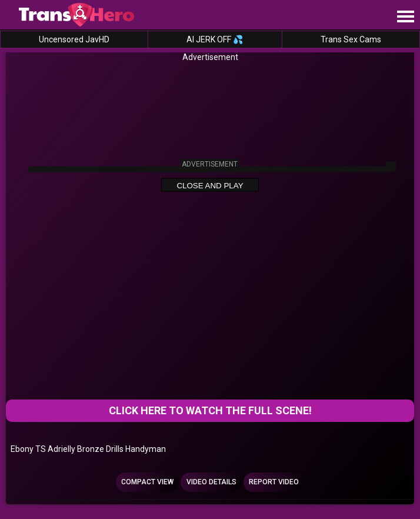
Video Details (211, 482)
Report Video (274, 482)
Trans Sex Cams (351, 39)
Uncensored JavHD (74, 39)
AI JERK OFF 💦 (215, 39)
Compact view (147, 482)
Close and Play (210, 186)
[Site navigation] (405, 17)
